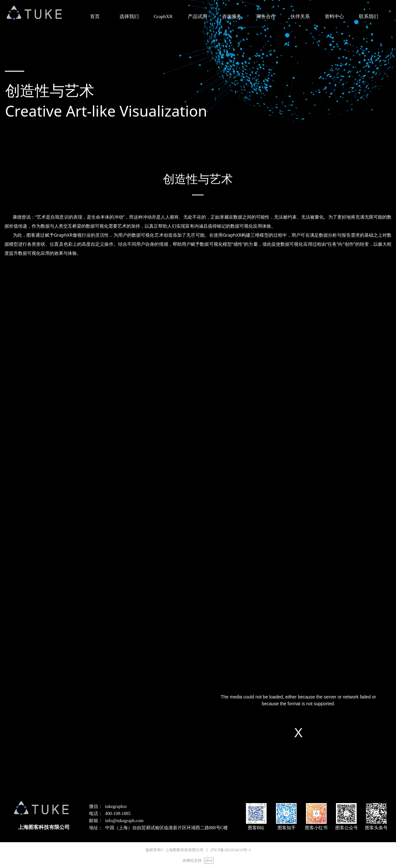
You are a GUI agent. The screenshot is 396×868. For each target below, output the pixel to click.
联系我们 (369, 16)
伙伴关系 (300, 16)
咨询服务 (232, 16)
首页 (95, 16)
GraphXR (163, 16)
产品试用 (198, 16)
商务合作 (266, 16)
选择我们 (129, 16)
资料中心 (334, 16)
